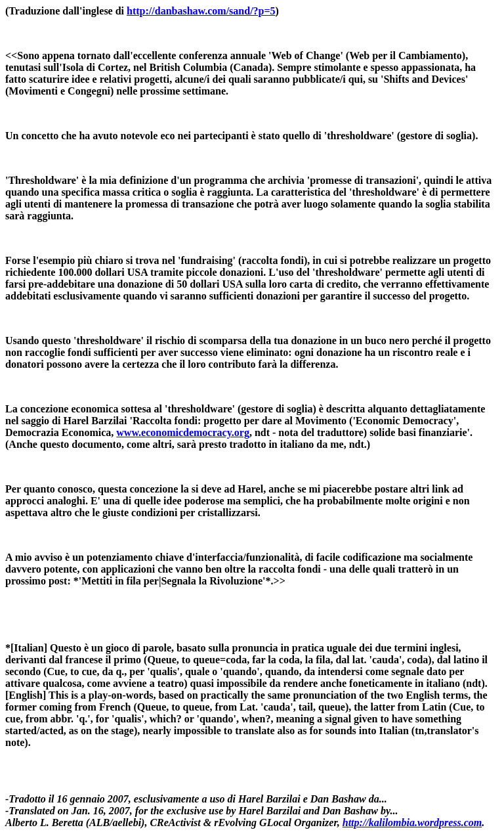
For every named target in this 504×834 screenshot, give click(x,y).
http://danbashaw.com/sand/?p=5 (201, 11)
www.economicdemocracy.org (183, 432)
